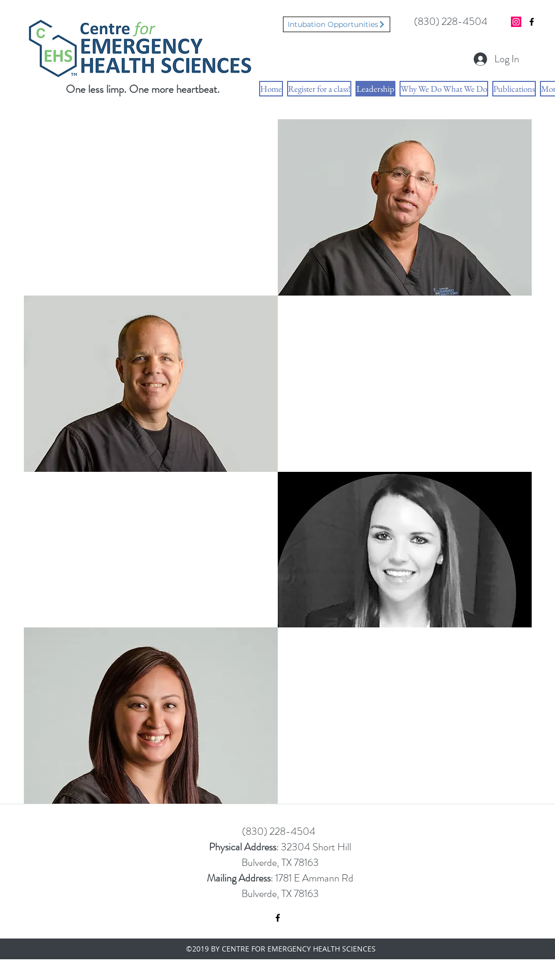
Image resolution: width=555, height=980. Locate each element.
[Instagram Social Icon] (516, 22)
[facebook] (532, 22)
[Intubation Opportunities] (337, 24)
